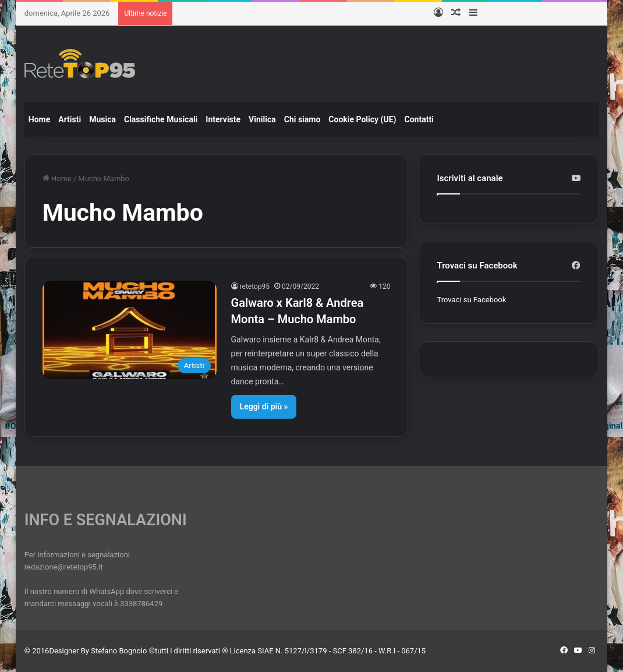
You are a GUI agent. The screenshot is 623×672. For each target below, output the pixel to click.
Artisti (70, 119)
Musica (102, 119)
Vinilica (262, 119)
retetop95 (255, 287)
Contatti (419, 119)
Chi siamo (302, 119)
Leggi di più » (264, 406)
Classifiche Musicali (161, 119)
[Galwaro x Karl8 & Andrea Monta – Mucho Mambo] (130, 330)
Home (39, 119)
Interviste (223, 119)
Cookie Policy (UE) (362, 119)
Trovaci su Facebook (471, 300)
